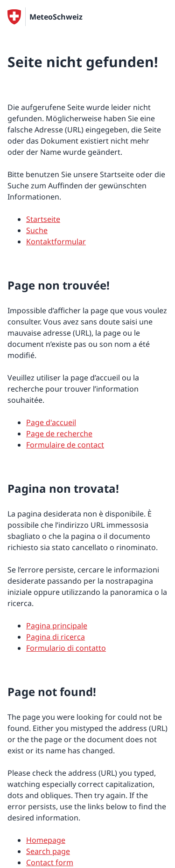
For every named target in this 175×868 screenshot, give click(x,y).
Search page (48, 851)
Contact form (50, 862)
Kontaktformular (56, 241)
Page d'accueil (51, 422)
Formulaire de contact (65, 445)
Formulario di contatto (66, 648)
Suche (37, 230)
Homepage (46, 840)
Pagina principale (57, 626)
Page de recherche (59, 434)
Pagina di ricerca (56, 637)
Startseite (43, 219)
